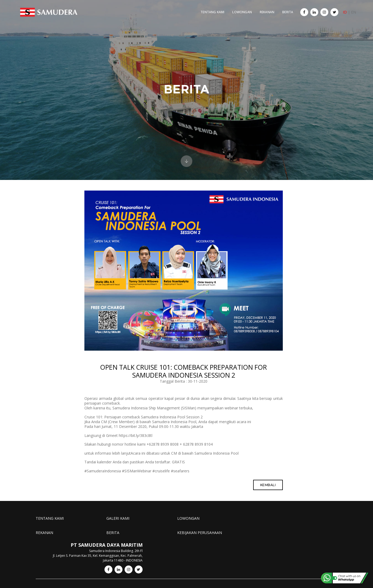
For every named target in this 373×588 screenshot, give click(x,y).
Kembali (271, 490)
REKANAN (264, 9)
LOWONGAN (239, 9)
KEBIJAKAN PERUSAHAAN (196, 538)
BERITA (285, 9)
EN (357, 9)
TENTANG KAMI (210, 9)
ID (349, 9)
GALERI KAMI (116, 523)
